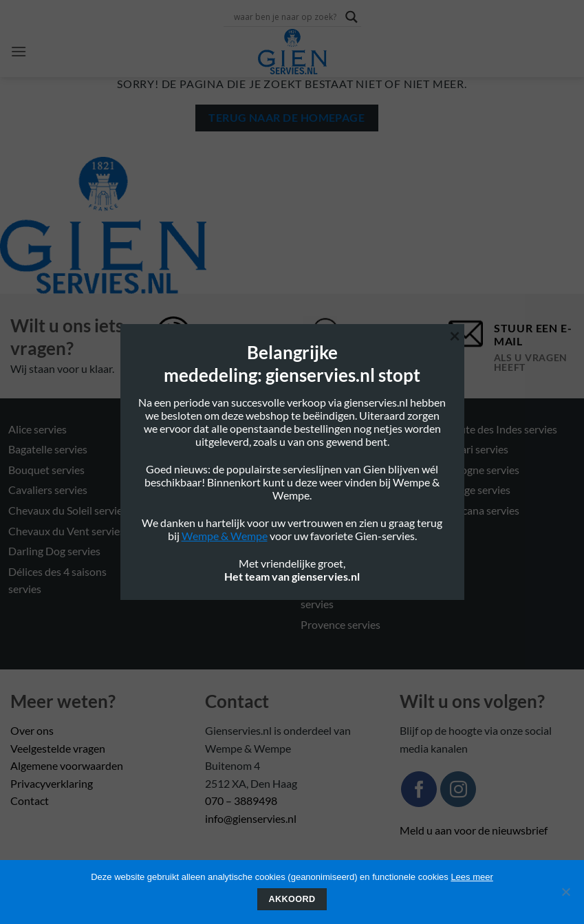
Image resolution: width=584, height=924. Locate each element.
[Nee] (565, 896)
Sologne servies (483, 470)
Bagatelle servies (48, 449)
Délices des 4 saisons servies (57, 580)
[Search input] (286, 17)
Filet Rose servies (195, 470)
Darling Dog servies (54, 551)
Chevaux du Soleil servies (68, 510)
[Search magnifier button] (352, 17)
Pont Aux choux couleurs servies (360, 557)
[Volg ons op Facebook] (419, 789)
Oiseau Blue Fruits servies (362, 449)
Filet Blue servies (194, 449)
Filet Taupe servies (197, 490)
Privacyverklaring (52, 783)
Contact (30, 801)
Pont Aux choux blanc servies (352, 519)
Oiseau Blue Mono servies (362, 470)
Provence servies (340, 624)
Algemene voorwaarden (67, 765)
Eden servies (184, 429)
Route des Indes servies (502, 429)
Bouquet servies (46, 470)
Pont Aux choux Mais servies (351, 595)
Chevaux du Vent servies (66, 531)
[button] (19, 51)
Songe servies (478, 490)
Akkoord (292, 899)
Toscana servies (483, 510)
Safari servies (477, 449)
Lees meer (472, 877)
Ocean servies (334, 429)
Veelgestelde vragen (58, 748)
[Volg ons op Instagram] (458, 789)
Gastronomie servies (203, 531)
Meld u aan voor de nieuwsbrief (474, 830)
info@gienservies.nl (251, 818)
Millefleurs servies (197, 571)
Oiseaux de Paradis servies (364, 490)
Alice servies (37, 429)
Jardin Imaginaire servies (213, 551)
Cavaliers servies (48, 490)
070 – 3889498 (241, 801)
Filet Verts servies (196, 510)
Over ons (32, 730)
